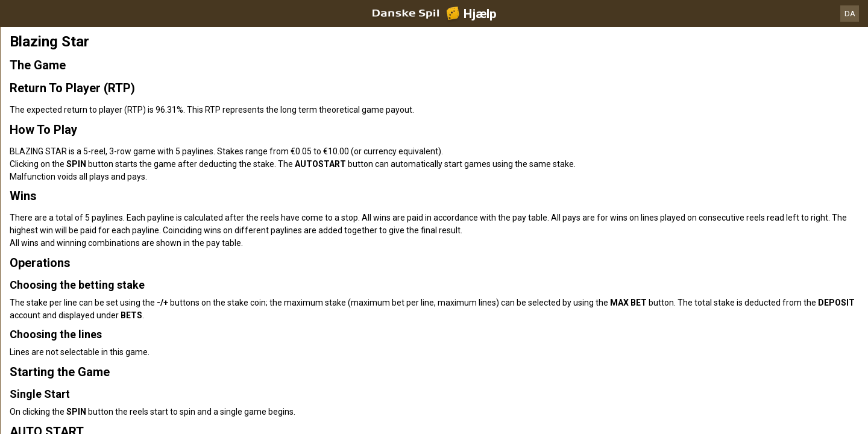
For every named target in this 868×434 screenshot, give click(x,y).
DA (850, 14)
